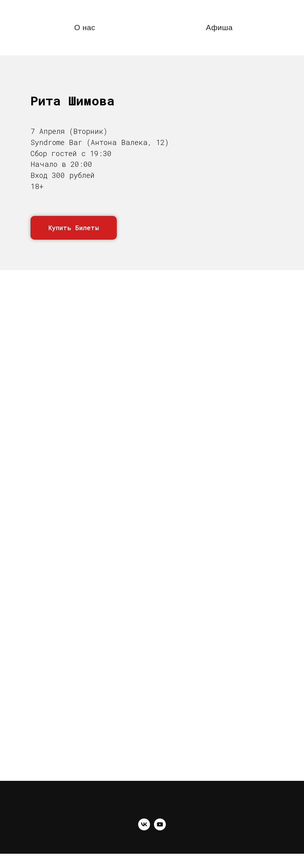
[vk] (144, 828)
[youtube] (160, 828)
